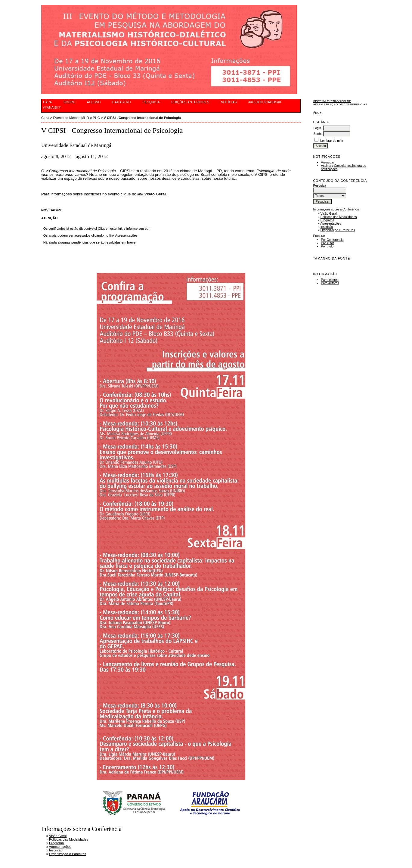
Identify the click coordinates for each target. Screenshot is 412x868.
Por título (327, 246)
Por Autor (327, 243)
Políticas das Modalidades (339, 217)
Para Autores (330, 283)
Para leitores (330, 280)
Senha (318, 134)
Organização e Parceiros (338, 230)
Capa (48, 102)
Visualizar (328, 162)
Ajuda (317, 112)
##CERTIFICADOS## (265, 102)
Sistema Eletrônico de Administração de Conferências (340, 103)
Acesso (94, 102)
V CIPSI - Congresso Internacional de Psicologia (142, 118)
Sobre (69, 102)
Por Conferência (332, 240)
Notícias (229, 102)
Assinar (326, 166)
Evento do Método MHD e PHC (76, 118)
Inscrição (327, 227)
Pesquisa (151, 102)
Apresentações (331, 224)
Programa (327, 220)
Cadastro (122, 102)
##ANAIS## (52, 108)
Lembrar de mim (332, 141)
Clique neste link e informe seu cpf (124, 229)
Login (317, 128)
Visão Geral (329, 214)
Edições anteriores (190, 102)
